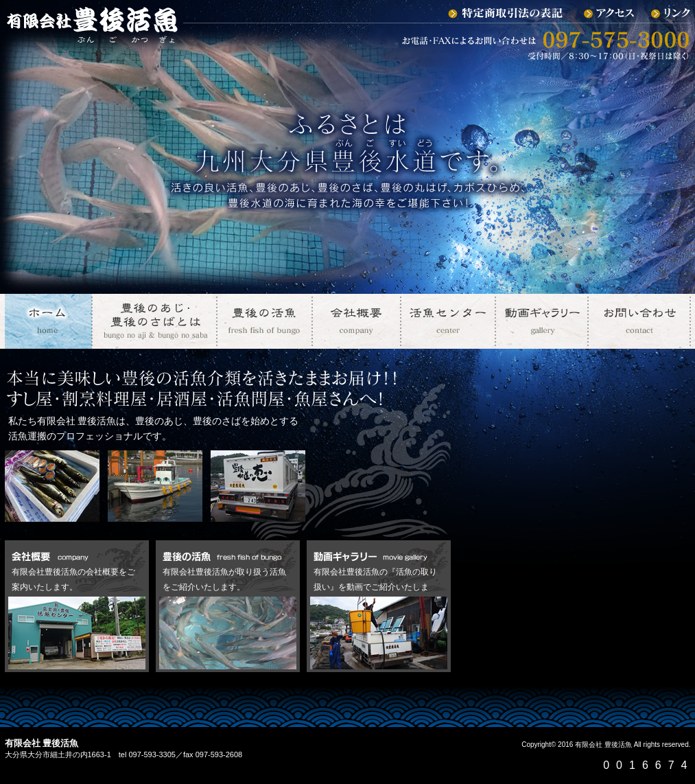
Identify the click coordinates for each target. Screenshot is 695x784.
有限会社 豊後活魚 (603, 745)
